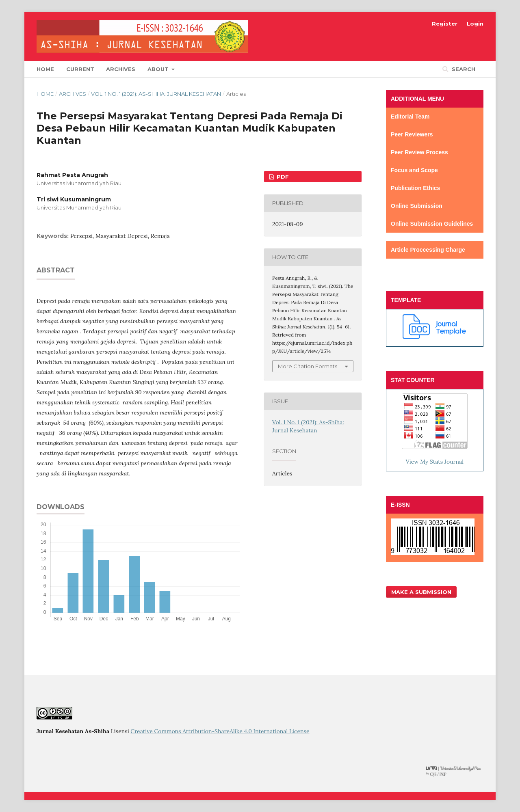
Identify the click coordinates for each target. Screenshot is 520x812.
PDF (282, 177)
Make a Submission (421, 592)
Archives (121, 69)
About (159, 69)
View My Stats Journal (435, 462)
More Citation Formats (308, 366)
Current (80, 69)
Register (445, 24)
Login (475, 24)
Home (45, 69)
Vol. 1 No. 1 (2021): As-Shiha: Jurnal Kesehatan (156, 94)
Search (463, 69)
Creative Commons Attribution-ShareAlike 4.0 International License (220, 731)
